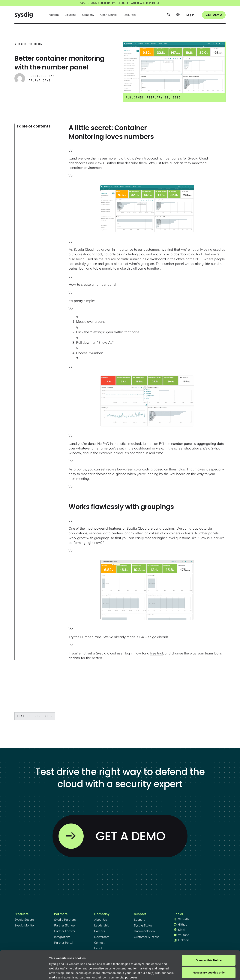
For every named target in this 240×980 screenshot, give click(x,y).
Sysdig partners (65, 920)
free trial (157, 653)
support (139, 920)
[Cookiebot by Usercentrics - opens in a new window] (24, 973)
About (127, 958)
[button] (53, 15)
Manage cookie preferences (68, 973)
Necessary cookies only (209, 944)
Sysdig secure (24, 920)
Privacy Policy (101, 958)
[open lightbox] (147, 209)
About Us (100, 920)
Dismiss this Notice (209, 932)
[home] (24, 15)
